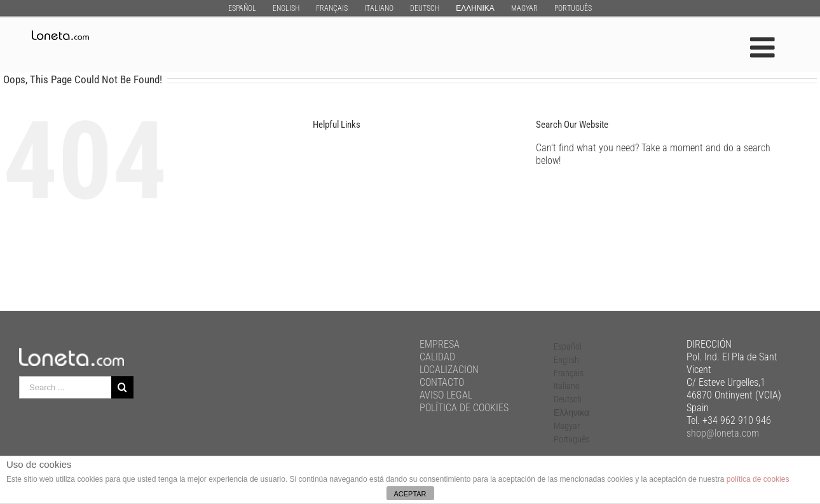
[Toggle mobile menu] (764, 47)
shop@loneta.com (723, 433)
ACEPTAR (410, 494)
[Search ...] (65, 387)
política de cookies (758, 479)
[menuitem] (242, 8)
